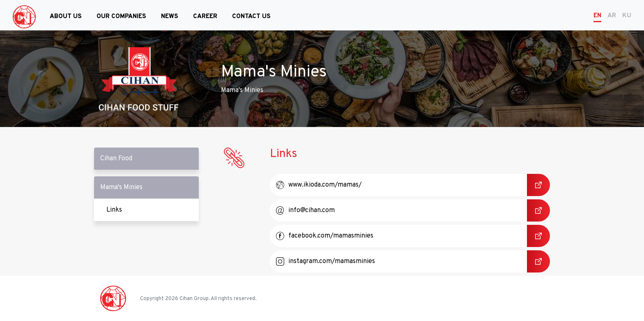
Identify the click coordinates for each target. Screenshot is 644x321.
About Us (66, 17)
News (170, 17)
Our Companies (121, 17)
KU (627, 16)
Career (205, 17)
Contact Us (251, 17)
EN (597, 16)
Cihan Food (116, 159)
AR (612, 16)
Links (153, 210)
